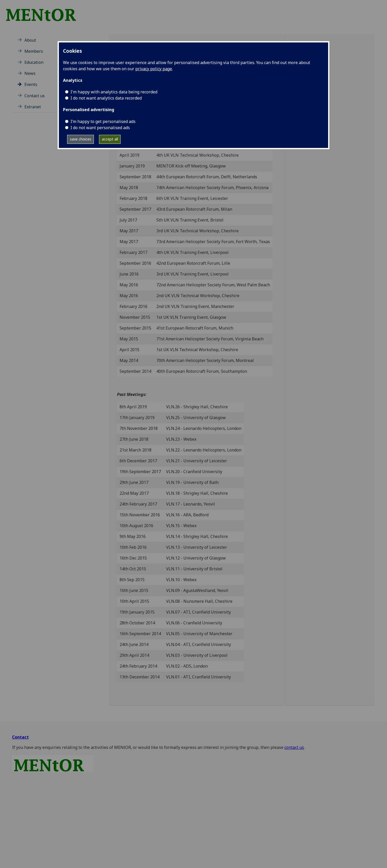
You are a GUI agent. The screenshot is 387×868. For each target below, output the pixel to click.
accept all (110, 139)
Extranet (33, 107)
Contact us (35, 96)
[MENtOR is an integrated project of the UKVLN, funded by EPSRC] (45, 13)
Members (34, 51)
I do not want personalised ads (100, 128)
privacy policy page (154, 69)
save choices (81, 139)
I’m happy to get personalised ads (103, 121)
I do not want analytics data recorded (106, 98)
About (30, 40)
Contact (20, 737)
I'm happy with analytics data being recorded (114, 92)
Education (34, 62)
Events (31, 84)
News (30, 73)
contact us (294, 747)
